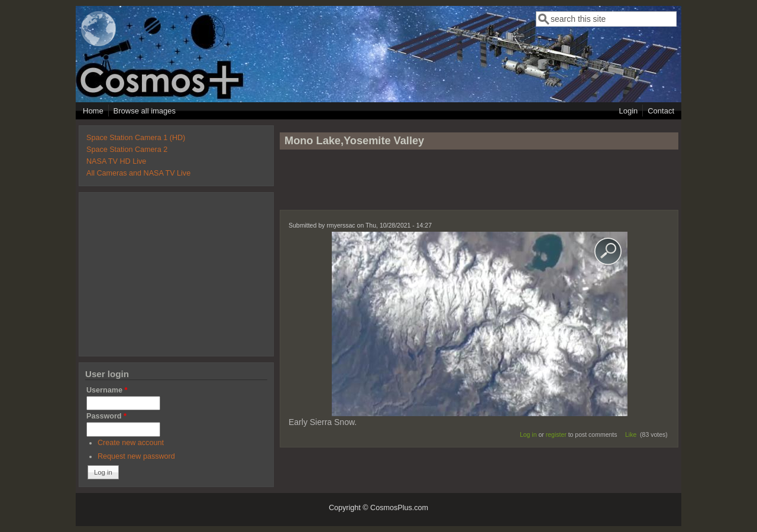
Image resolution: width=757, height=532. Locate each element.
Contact (661, 111)
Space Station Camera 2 (127, 150)
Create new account (131, 443)
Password (106, 416)
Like (631, 434)
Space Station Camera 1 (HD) (136, 138)
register (556, 434)
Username (107, 390)
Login (628, 111)
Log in (528, 434)
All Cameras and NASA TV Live (138, 173)
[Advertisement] (479, 185)
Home (93, 111)
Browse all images (145, 111)
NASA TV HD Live (116, 161)
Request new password (136, 456)
